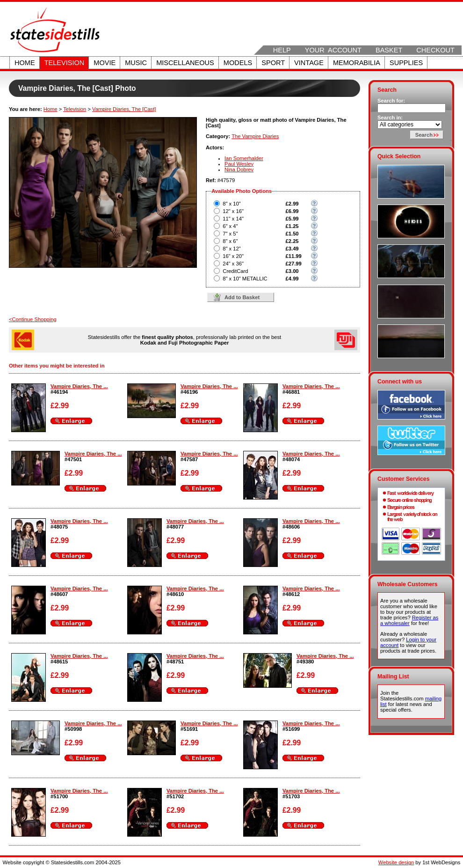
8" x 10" (231, 204)
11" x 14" (233, 219)
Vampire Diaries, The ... (79, 386)
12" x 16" (233, 211)
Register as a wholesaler (409, 620)
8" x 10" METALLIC (245, 279)
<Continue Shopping (33, 319)
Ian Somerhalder (244, 158)
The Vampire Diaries (255, 136)
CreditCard (235, 271)
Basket (389, 50)
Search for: (391, 101)
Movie (105, 63)
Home (25, 63)
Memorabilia (357, 63)
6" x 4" (230, 226)
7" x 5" (230, 234)
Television (65, 63)
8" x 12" (231, 249)
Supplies (406, 63)
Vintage (309, 63)
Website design (396, 862)
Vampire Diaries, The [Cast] (124, 109)
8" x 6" (230, 241)
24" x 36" (233, 264)
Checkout (435, 50)
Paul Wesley (239, 164)
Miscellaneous (185, 63)
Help (282, 50)
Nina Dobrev (239, 169)
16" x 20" (233, 256)
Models (238, 63)
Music (136, 63)
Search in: (390, 118)
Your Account (333, 50)
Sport (273, 63)
